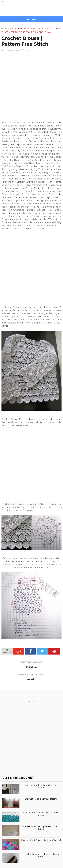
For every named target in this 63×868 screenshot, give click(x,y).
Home (32, 20)
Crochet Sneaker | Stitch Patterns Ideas (41, 855)
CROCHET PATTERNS (32, 10)
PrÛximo (31, 667)
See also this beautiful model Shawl (31, 32)
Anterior (32, 679)
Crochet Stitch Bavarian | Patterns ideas (41, 814)
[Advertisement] (31, 87)
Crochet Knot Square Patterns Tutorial (41, 840)
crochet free (21, 28)
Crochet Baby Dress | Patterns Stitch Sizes (41, 828)
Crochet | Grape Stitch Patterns (41, 799)
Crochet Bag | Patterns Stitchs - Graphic (41, 786)
